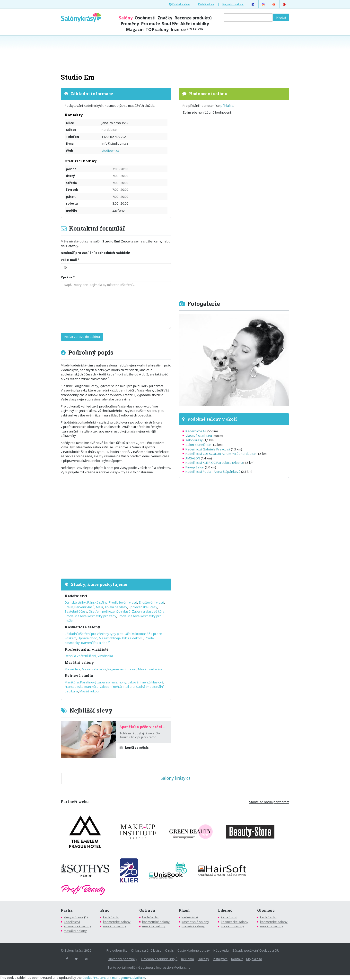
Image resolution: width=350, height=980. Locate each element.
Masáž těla (73, 669)
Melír (100, 607)
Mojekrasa (254, 959)
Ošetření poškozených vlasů (110, 611)
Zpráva (66, 277)
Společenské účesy (143, 607)
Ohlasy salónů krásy (146, 950)
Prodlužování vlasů (123, 602)
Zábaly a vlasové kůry (148, 611)
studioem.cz (110, 150)
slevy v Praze (74, 917)
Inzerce (187, 29)
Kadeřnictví (76, 596)
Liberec (225, 910)
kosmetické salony (77, 926)
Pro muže (150, 24)
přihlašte (227, 106)
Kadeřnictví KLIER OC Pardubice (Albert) (214, 463)
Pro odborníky (117, 950)
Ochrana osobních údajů (159, 959)
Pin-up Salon (195, 467)
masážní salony (75, 931)
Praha (67, 910)
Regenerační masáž (122, 669)
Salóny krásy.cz (176, 778)
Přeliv (69, 607)
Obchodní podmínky (122, 959)
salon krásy (194, 440)
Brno (105, 910)
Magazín (135, 29)
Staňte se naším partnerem (269, 802)
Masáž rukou (89, 691)
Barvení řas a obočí (95, 643)
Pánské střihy (97, 602)
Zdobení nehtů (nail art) (117, 687)
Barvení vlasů (84, 607)
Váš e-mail (69, 260)
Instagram (220, 959)
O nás (169, 950)
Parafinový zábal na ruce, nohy (103, 682)
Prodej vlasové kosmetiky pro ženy (90, 616)
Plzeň (184, 910)
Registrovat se (233, 4)
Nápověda (221, 950)
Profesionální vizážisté (87, 649)
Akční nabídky (195, 24)
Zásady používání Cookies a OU (256, 950)
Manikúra (72, 682)
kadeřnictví (72, 922)
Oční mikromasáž (137, 634)
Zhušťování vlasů (151, 602)
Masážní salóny (79, 662)
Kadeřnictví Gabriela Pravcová (208, 449)
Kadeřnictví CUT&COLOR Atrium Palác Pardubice (221, 454)
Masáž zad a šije (150, 669)
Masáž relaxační (94, 669)
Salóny (126, 18)
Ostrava (147, 910)
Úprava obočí (88, 638)
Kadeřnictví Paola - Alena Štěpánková (213, 472)
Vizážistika (105, 656)
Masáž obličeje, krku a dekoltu (121, 638)
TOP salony (157, 29)
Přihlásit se (206, 4)
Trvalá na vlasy (116, 607)
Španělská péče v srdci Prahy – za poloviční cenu (144, 727)
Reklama (188, 959)
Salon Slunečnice (198, 445)
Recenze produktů (193, 18)
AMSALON (193, 458)
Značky (165, 18)
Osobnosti (145, 18)
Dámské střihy (75, 602)
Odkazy (203, 959)
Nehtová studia (79, 676)
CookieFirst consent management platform (114, 978)
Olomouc (266, 910)
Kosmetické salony (83, 627)
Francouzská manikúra (82, 687)
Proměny (130, 24)
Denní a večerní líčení (80, 656)
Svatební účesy (76, 611)
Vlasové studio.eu (199, 436)
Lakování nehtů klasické (146, 682)
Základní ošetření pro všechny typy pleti (94, 634)
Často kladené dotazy (194, 950)
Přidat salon (179, 4)
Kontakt (237, 959)
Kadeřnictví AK (196, 431)
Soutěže (170, 24)
